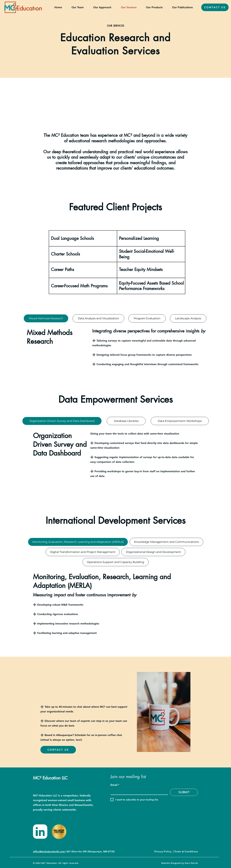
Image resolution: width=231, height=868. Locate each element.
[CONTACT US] (215, 7)
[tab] (46, 318)
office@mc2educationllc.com (49, 851)
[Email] (138, 792)
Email (115, 785)
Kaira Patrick (191, 863)
